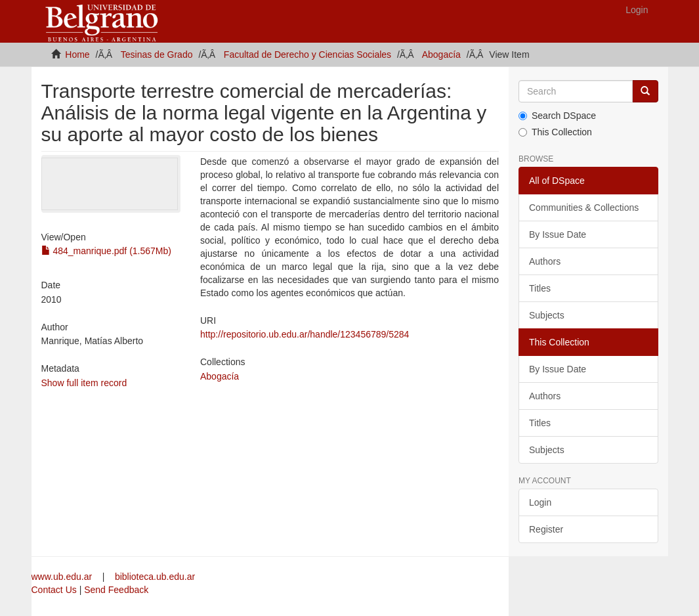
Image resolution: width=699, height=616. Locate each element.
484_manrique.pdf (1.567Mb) (106, 251)
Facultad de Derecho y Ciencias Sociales (307, 55)
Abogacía (441, 55)
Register (546, 529)
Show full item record (84, 383)
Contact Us (54, 590)
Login (540, 502)
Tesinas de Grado (157, 55)
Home (77, 55)
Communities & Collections (584, 208)
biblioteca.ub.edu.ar (155, 577)
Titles (540, 288)
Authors (545, 261)
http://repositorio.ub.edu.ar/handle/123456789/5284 (305, 334)
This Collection (555, 132)
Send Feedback (116, 590)
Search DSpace (557, 116)
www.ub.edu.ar (63, 577)
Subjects (547, 315)
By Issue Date (558, 234)
